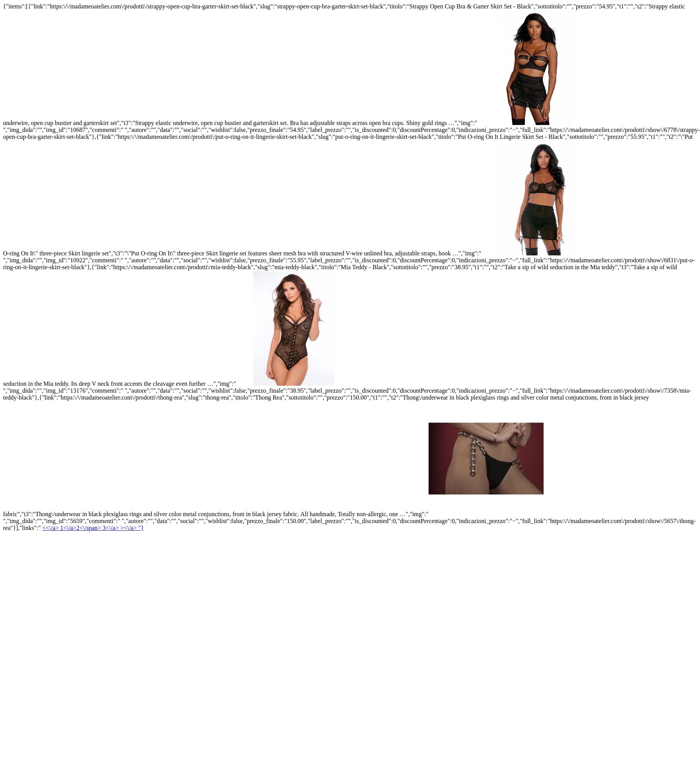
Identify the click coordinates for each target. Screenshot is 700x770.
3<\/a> (112, 528)
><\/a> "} (132, 528)
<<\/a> (51, 528)
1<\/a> (81, 528)
